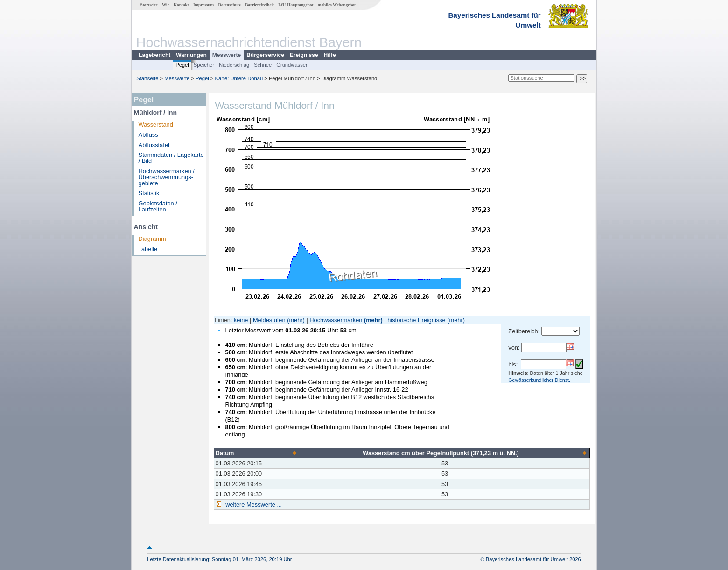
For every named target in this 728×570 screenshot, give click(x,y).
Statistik (149, 193)
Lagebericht (154, 55)
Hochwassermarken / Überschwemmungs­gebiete (167, 177)
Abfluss (148, 135)
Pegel (182, 65)
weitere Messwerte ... (253, 504)
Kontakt (181, 5)
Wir (166, 5)
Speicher (204, 65)
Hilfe (330, 55)
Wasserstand (156, 124)
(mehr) (296, 320)
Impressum (203, 5)
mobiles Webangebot (337, 5)
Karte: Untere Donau (239, 78)
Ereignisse (304, 55)
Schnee (263, 65)
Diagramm (152, 239)
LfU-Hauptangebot (296, 5)
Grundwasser (292, 65)
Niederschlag (234, 65)
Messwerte (227, 55)
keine (241, 320)
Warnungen (191, 55)
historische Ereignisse (416, 320)
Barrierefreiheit (259, 5)
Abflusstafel (154, 145)
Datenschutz (229, 5)
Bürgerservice (265, 55)
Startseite (149, 5)
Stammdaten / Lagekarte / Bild (171, 158)
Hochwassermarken (336, 320)
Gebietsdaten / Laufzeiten (158, 206)
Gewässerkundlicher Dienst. (539, 380)
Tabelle (148, 249)
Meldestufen (269, 320)
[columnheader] (257, 453)
